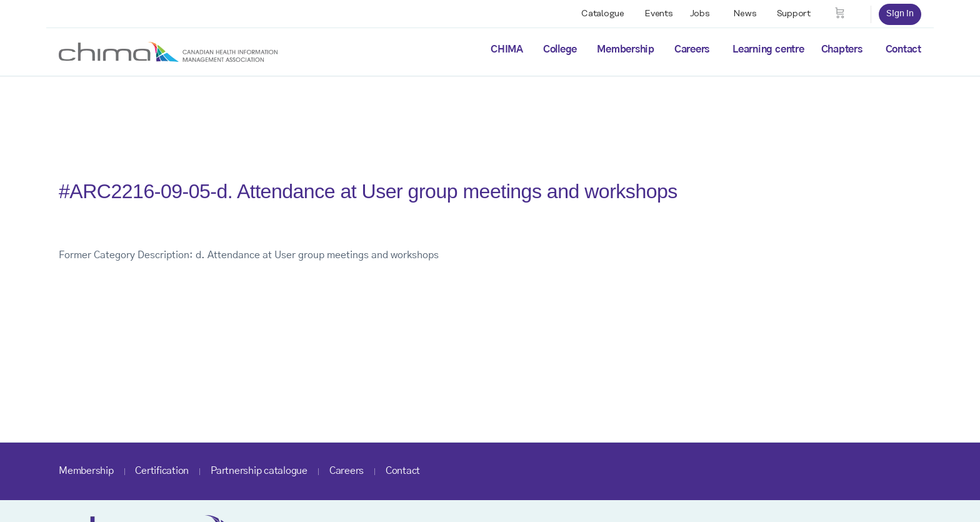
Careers (692, 49)
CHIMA (507, 49)
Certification (162, 471)
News (745, 14)
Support (794, 14)
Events (659, 14)
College (560, 49)
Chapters (842, 49)
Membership (626, 49)
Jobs (700, 14)
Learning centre (768, 49)
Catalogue (603, 14)
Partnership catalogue (259, 471)
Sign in (900, 14)
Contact (903, 49)
